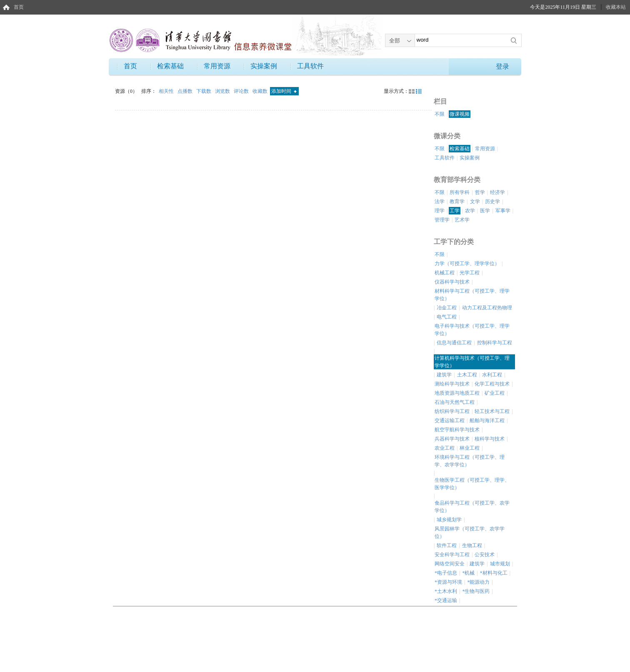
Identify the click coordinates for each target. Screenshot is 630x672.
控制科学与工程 (495, 343)
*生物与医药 (476, 591)
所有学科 (460, 192)
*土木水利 (446, 591)
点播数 (186, 91)
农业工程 (445, 448)
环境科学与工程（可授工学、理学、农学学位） (470, 461)
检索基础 (170, 66)
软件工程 (447, 545)
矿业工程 (495, 393)
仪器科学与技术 (452, 282)
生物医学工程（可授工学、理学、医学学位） (472, 484)
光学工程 (470, 273)
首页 (19, 7)
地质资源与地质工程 (457, 393)
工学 (455, 211)
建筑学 (444, 375)
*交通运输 (446, 600)
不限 (440, 114)
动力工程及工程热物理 (487, 308)
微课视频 (460, 114)
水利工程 (492, 375)
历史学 (492, 202)
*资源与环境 (448, 582)
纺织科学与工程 (452, 411)
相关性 (167, 91)
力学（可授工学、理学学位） (467, 264)
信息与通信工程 (454, 343)
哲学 (480, 192)
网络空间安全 (450, 564)
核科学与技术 (490, 439)
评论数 (242, 91)
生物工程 (472, 545)
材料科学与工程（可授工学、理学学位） (472, 295)
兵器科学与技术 (452, 439)
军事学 (503, 211)
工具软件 (310, 66)
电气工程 (447, 317)
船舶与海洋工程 (487, 421)
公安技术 (485, 555)
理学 (440, 211)
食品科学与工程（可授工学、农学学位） (472, 507)
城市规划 (500, 564)
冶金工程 (447, 308)
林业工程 (470, 448)
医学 (485, 211)
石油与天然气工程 (455, 402)
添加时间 (284, 91)
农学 (470, 211)
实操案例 (264, 66)
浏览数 (223, 91)
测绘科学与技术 (452, 384)
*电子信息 (446, 573)
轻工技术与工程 (492, 411)
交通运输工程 (450, 421)
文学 (475, 202)
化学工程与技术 (492, 384)
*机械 (468, 573)
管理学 (442, 220)
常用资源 (217, 66)
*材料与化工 (494, 573)
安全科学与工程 (452, 555)
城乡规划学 (449, 520)
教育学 (457, 202)
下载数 (204, 91)
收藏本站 (616, 7)
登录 (502, 66)
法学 (440, 202)
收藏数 (261, 91)
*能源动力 (478, 582)
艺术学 (462, 220)
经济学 (497, 192)
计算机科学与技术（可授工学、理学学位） (472, 362)
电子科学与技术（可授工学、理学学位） (472, 330)
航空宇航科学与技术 (457, 430)
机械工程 (445, 273)
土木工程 (467, 375)
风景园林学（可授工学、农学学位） (470, 533)
